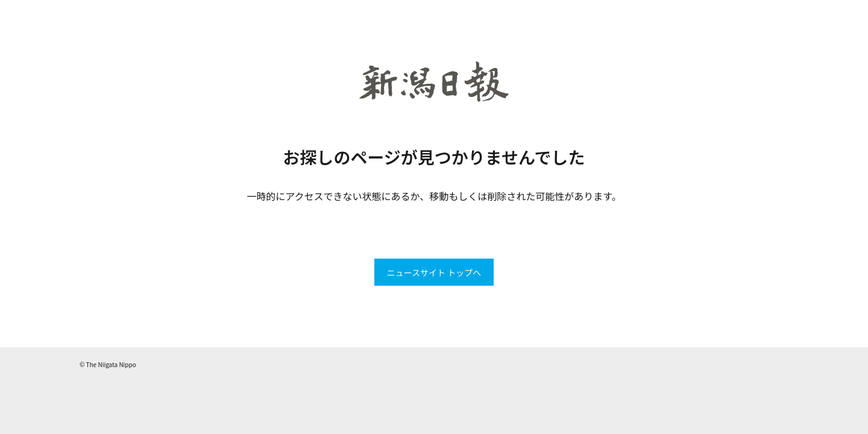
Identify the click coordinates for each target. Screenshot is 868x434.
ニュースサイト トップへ (434, 272)
